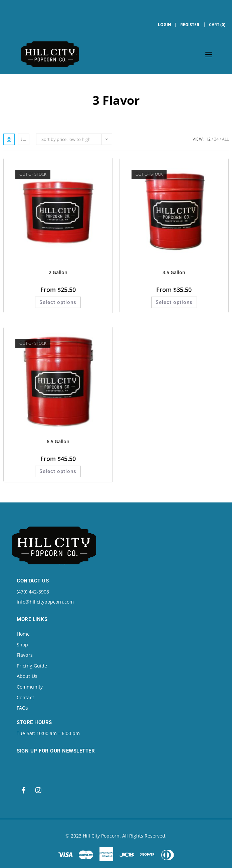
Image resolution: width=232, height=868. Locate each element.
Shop (22, 645)
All (225, 139)
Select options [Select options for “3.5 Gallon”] (174, 302)
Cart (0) (217, 25)
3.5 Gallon (174, 272)
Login (165, 25)
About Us (27, 676)
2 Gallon (58, 272)
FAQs (22, 708)
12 (208, 139)
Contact (25, 697)
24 (216, 139)
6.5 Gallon (58, 441)
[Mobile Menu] (209, 54)
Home (23, 634)
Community (30, 687)
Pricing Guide (32, 666)
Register (190, 25)
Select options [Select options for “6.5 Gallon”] (58, 471)
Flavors (25, 655)
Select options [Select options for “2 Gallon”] (58, 302)
